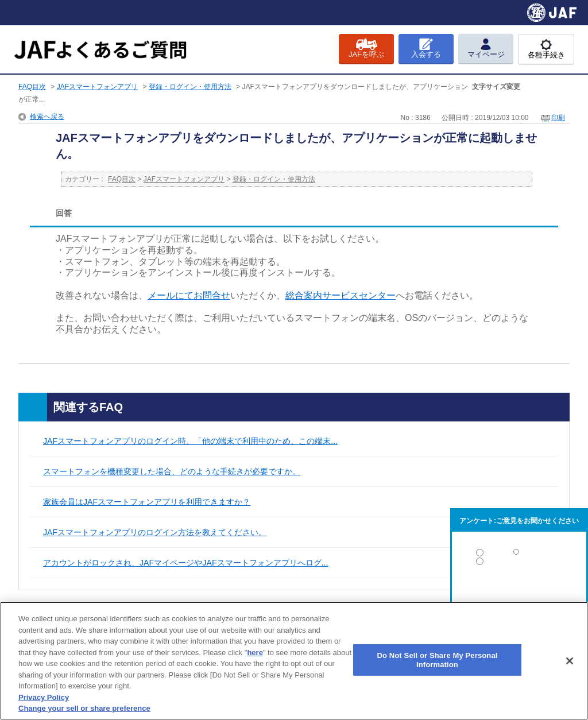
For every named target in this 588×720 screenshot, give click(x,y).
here (255, 653)
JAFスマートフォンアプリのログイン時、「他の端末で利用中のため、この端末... (190, 441)
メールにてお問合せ (189, 295)
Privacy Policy (44, 697)
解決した (519, 555)
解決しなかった (519, 593)
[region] (294, 661)
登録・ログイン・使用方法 (190, 87)
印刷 (558, 118)
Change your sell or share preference (84, 708)
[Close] (570, 661)
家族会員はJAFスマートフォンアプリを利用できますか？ (147, 502)
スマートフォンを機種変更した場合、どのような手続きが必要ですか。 (172, 471)
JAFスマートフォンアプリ (97, 87)
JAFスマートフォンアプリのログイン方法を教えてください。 (155, 532)
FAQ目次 (32, 87)
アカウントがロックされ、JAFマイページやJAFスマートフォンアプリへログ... (185, 563)
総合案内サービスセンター (341, 295)
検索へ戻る (47, 117)
